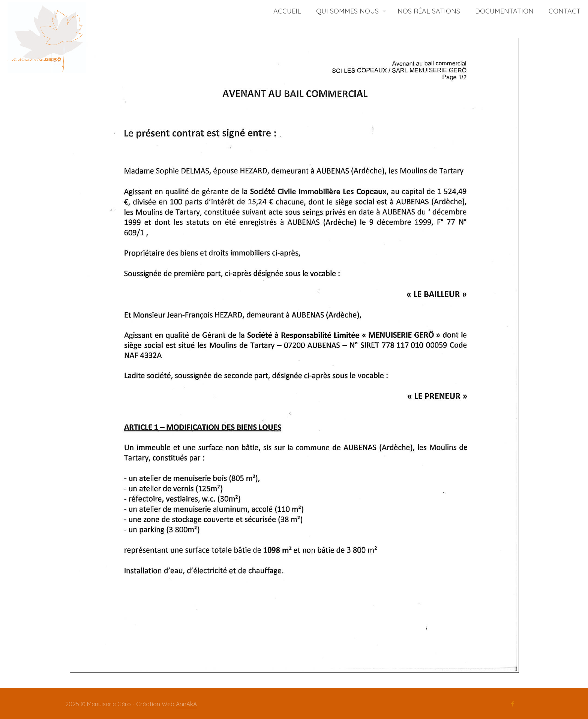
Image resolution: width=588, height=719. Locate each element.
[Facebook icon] (512, 704)
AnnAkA (186, 704)
